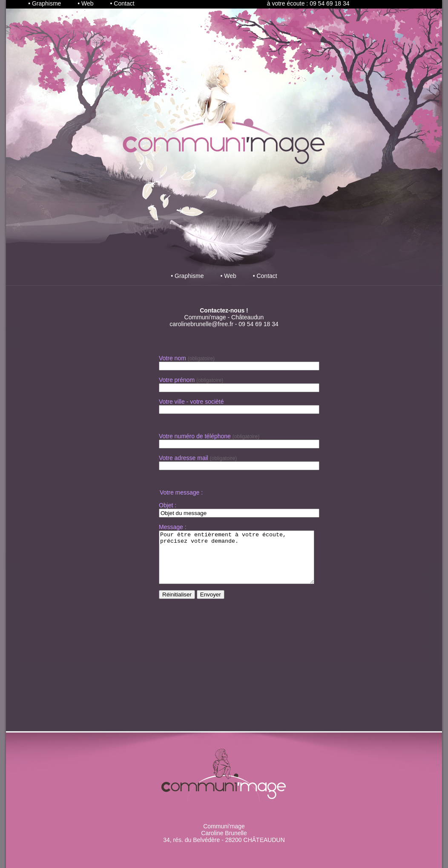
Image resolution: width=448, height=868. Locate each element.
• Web (85, 3)
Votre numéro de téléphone (195, 436)
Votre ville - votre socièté (191, 402)
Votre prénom (177, 380)
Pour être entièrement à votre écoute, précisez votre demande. (246, 562)
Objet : (168, 505)
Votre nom (172, 358)
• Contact (122, 3)
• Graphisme (45, 3)
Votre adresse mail (184, 458)
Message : (173, 527)
